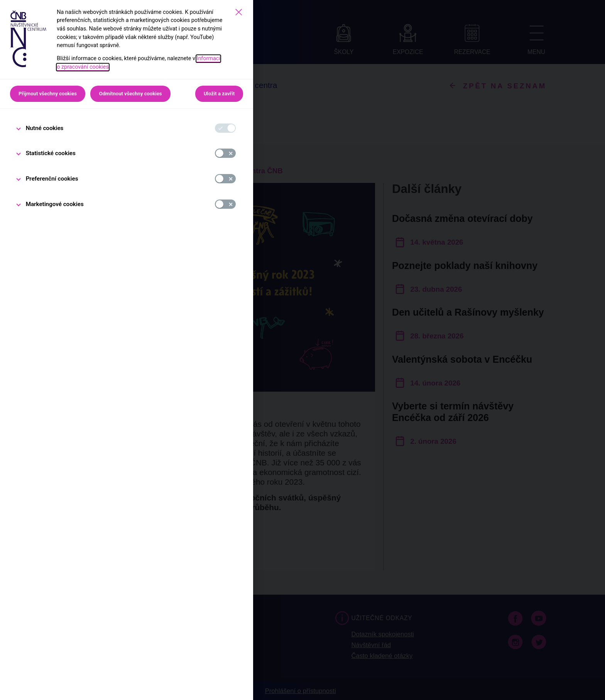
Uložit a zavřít (219, 94)
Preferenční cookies (52, 179)
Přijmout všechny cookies (48, 94)
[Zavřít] (239, 12)
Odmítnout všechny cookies (131, 94)
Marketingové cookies (55, 204)
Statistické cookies (51, 153)
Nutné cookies (45, 128)
